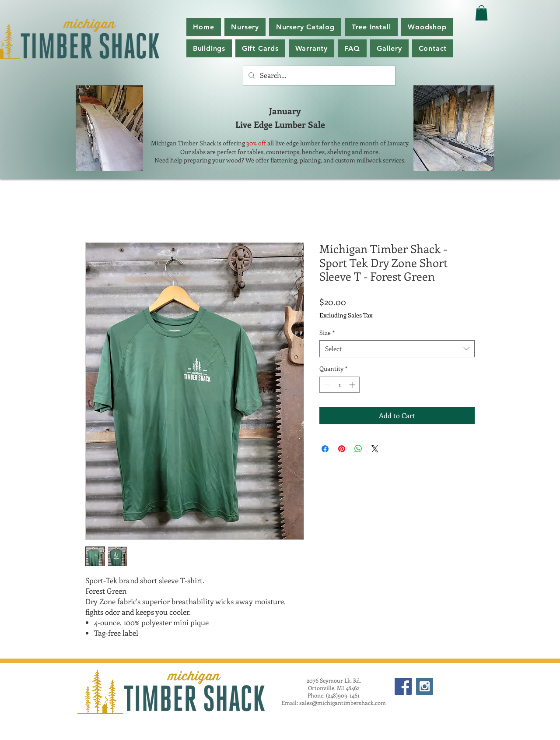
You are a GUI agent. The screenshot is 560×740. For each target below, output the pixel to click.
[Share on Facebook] (325, 449)
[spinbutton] (339, 385)
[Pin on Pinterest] (342, 449)
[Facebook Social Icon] (403, 686)
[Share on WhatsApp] (358, 449)
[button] (305, 27)
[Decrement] (326, 385)
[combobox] (397, 349)
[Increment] (353, 385)
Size (327, 333)
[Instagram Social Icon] (425, 686)
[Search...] (318, 76)
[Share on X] (375, 449)
